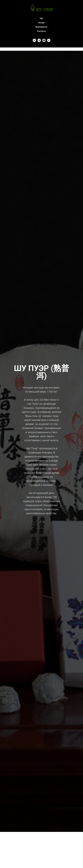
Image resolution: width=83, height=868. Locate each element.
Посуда (41, 23)
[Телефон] (49, 40)
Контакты (42, 31)
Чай (41, 18)
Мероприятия (41, 27)
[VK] (34, 40)
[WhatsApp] (44, 40)
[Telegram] (39, 40)
